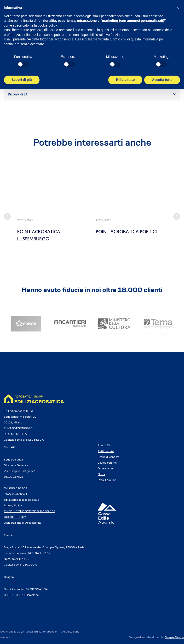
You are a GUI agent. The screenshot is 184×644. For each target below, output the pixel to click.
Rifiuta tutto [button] (125, 80)
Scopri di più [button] (22, 80)
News (101, 474)
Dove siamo (105, 468)
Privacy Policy (13, 505)
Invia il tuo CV (107, 480)
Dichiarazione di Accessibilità (23, 523)
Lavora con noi (107, 463)
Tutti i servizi (106, 451)
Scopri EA (104, 445)
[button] (178, 8)
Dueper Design (174, 637)
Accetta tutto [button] (162, 80)
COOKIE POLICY (15, 517)
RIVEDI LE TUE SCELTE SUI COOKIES (30, 511)
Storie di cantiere (109, 457)
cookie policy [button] (47, 25)
